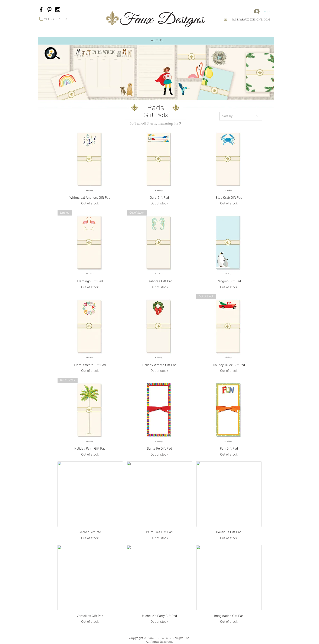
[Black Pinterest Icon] (49, 10)
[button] (157, 41)
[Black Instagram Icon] (58, 10)
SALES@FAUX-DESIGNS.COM (251, 20)
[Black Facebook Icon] (41, 10)
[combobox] (241, 116)
